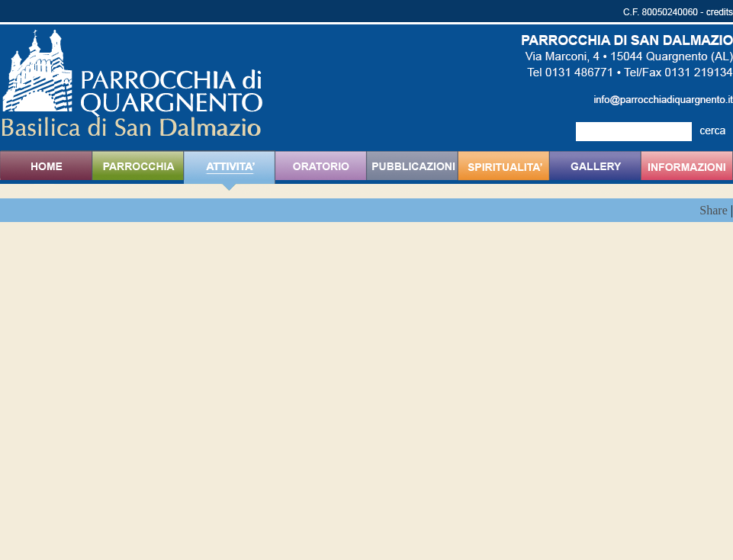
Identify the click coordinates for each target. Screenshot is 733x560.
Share (713, 210)
